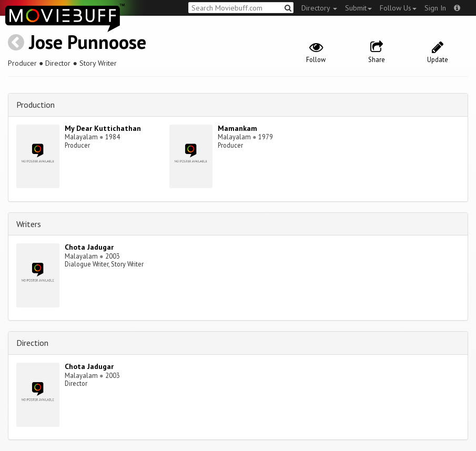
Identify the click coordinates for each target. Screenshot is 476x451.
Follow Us (398, 8)
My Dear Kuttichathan (103, 128)
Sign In (435, 8)
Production (36, 105)
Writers (29, 224)
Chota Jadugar (89, 247)
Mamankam (237, 128)
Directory (319, 8)
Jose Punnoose (88, 42)
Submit (358, 8)
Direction (32, 343)
